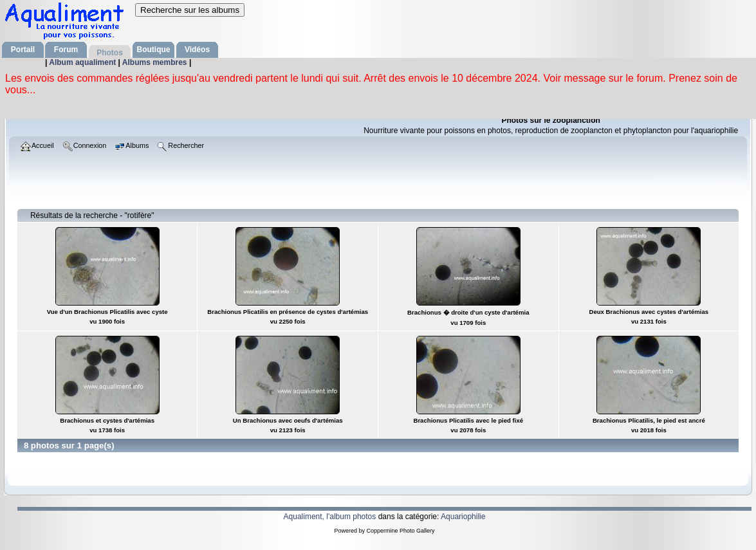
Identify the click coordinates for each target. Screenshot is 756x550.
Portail (23, 50)
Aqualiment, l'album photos (330, 517)
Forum (66, 50)
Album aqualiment (83, 62)
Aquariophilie (463, 517)
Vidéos (197, 50)
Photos (110, 53)
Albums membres (156, 62)
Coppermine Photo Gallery (400, 531)
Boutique (154, 50)
